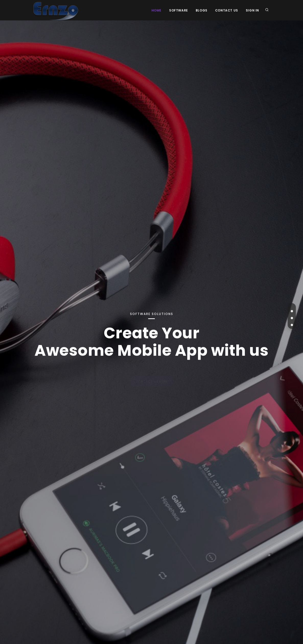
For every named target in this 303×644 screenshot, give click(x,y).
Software (179, 10)
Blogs (202, 10)
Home (156, 10)
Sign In (252, 10)
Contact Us (227, 10)
